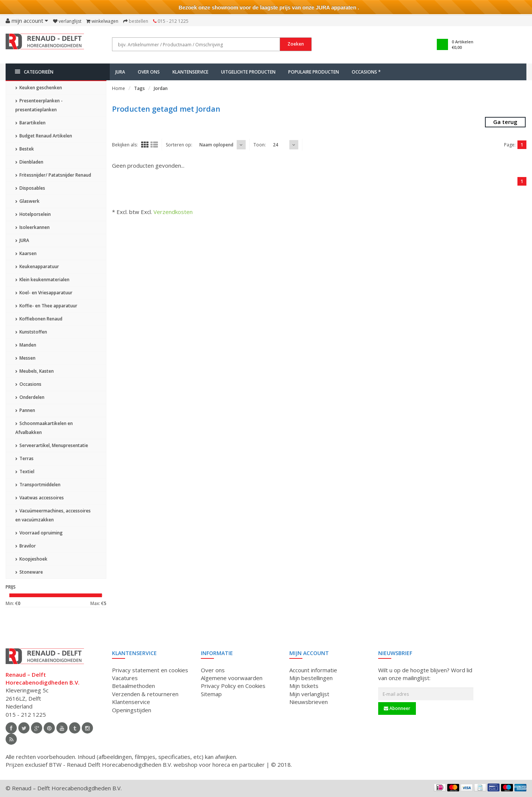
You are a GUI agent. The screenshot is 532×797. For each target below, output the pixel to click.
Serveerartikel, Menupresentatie (52, 445)
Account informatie (313, 670)
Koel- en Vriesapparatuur (44, 293)
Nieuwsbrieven (309, 702)
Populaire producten (314, 72)
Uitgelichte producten (248, 72)
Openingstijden (132, 710)
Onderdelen (30, 397)
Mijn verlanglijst (309, 694)
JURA (120, 72)
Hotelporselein (33, 214)
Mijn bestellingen (311, 678)
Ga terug (505, 122)
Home (119, 88)
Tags (139, 88)
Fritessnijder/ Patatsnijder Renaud (53, 175)
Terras (24, 458)
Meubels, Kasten (35, 371)
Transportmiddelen (38, 485)
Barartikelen (30, 123)
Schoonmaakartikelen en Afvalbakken (44, 428)
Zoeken (296, 44)
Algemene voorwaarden (232, 678)
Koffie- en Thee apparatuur (46, 306)
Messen (25, 358)
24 (276, 145)
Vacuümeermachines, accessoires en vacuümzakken (53, 515)
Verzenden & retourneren (145, 694)
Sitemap (211, 694)
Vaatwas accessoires (40, 498)
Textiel (25, 472)
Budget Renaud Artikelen (44, 136)
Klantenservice (190, 72)
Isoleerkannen (32, 227)
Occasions (28, 384)
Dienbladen (29, 162)
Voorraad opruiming (39, 533)
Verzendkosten (173, 212)
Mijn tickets (304, 686)
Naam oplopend (216, 145)
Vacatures (125, 678)
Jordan (161, 88)
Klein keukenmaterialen (42, 280)
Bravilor (26, 546)
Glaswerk (27, 201)
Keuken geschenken (39, 88)
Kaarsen (26, 253)
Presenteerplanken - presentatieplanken (39, 105)
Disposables (30, 188)
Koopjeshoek (31, 559)
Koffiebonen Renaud (39, 319)
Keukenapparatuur (37, 266)
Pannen (25, 410)
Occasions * (366, 72)
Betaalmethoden (133, 686)
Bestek (25, 149)
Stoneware (29, 572)
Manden (26, 345)
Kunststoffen (31, 332)
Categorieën (34, 72)
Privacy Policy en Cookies (233, 686)
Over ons (149, 72)
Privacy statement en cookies (150, 670)
